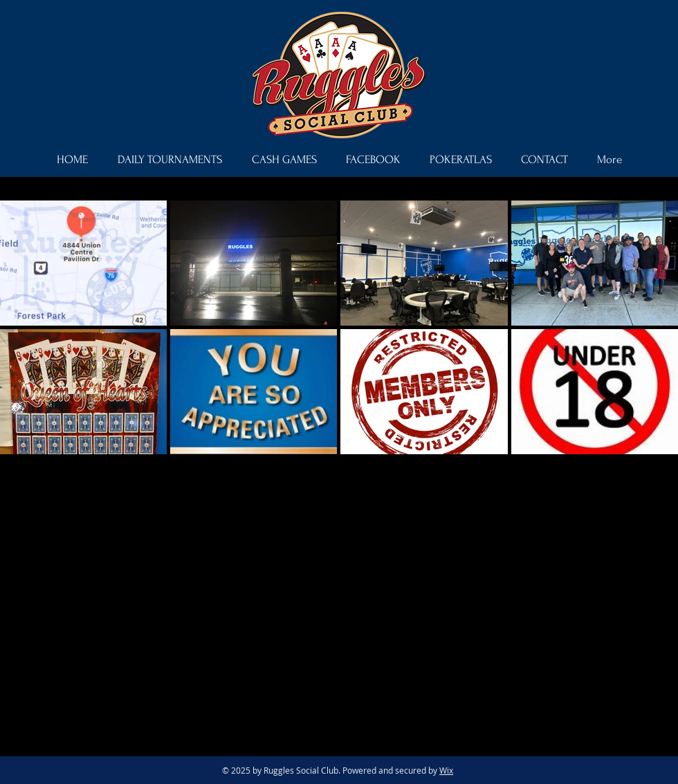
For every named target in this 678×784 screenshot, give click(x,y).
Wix (446, 770)
